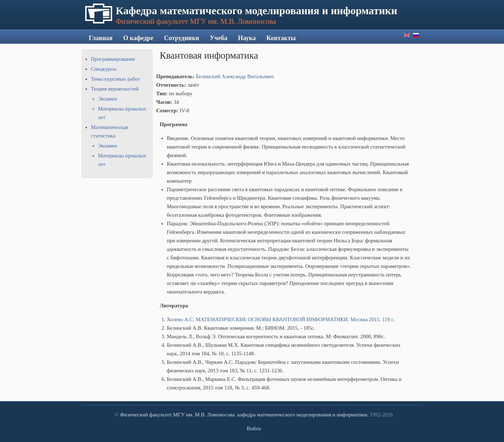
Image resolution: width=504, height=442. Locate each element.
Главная (101, 38)
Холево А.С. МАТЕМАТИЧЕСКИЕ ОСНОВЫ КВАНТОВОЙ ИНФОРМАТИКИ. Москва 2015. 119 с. (281, 319)
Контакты (281, 38)
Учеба (218, 38)
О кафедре (138, 38)
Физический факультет (146, 415)
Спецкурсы (103, 69)
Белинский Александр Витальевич (235, 76)
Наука (247, 38)
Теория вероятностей (115, 89)
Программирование (113, 59)
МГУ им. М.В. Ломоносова (204, 415)
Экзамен (108, 99)
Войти (254, 428)
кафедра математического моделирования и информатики (302, 415)
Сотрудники (182, 38)
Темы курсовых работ (116, 79)
